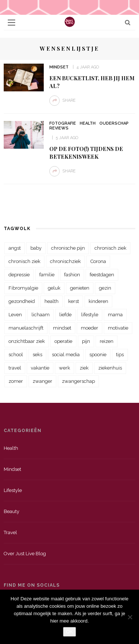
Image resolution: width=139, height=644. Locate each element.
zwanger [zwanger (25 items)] (42, 381)
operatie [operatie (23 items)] (63, 341)
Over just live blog (25, 554)
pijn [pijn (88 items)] (86, 341)
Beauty (11, 511)
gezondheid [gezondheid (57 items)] (22, 301)
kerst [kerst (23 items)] (74, 301)
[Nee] (130, 617)
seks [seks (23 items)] (37, 355)
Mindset (59, 67)
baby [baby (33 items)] (36, 248)
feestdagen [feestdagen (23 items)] (102, 275)
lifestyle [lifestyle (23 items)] (90, 315)
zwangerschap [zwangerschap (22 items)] (78, 381)
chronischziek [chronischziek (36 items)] (65, 261)
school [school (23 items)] (16, 355)
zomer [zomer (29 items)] (16, 381)
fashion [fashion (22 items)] (72, 275)
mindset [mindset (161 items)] (62, 328)
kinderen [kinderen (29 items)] (98, 301)
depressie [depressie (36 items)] (19, 275)
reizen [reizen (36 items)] (107, 341)
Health (88, 123)
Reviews (59, 128)
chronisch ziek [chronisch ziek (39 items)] (24, 261)
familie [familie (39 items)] (47, 275)
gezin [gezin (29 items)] (105, 288)
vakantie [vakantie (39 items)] (40, 368)
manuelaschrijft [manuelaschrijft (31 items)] (26, 328)
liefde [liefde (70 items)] (65, 315)
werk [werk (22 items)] (64, 368)
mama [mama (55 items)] (115, 315)
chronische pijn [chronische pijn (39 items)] (68, 248)
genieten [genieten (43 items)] (80, 288)
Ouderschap (114, 123)
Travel (10, 532)
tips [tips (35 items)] (120, 355)
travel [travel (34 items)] (15, 368)
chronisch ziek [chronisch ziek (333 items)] (110, 248)
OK (69, 632)
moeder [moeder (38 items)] (90, 328)
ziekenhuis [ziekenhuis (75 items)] (110, 368)
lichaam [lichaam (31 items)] (41, 315)
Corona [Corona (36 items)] (98, 261)
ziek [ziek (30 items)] (84, 368)
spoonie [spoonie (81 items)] (98, 355)
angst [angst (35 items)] (15, 248)
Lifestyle (13, 490)
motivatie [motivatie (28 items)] (118, 328)
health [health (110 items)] (52, 301)
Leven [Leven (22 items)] (15, 315)
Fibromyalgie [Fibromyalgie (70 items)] (23, 288)
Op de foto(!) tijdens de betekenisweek (86, 153)
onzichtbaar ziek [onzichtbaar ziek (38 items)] (27, 341)
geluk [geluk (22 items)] (54, 288)
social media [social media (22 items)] (66, 355)
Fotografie (63, 123)
